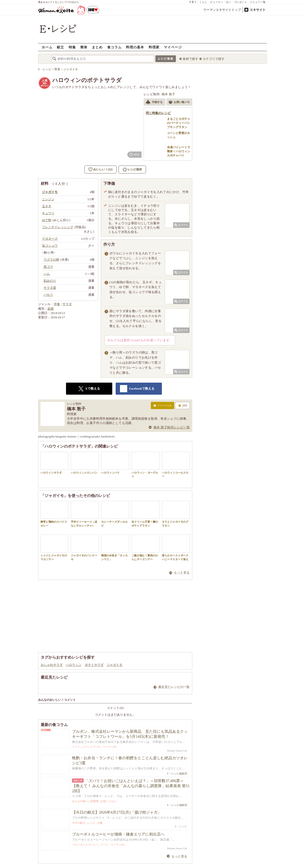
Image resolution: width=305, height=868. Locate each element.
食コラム (114, 47)
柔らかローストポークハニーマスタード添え (176, 547)
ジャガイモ (115, 665)
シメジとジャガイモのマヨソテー (54, 547)
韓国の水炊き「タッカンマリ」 (115, 547)
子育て (193, 2)
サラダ (67, 304)
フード (76, 747)
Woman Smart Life (177, 751)
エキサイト (258, 10)
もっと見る (182, 573)
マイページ (173, 47)
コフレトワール (91, 747)
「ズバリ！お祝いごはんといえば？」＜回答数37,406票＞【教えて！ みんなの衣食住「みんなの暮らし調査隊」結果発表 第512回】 (131, 786)
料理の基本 (135, 47)
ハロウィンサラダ (54, 463)
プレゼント (241, 2)
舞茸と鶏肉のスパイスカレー (54, 514)
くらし (203, 2)
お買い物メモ (179, 103)
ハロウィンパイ (115, 463)
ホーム (47, 47)
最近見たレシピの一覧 (174, 687)
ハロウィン (74, 665)
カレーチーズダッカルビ (115, 514)
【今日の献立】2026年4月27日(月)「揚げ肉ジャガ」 (117, 812)
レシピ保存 (135, 169)
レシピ (91, 823)
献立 (60, 47)
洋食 (57, 304)
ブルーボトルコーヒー (85, 845)
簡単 (84, 47)
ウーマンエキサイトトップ (222, 10)
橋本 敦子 (169, 94)
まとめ (97, 47)
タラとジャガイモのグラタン (176, 514)
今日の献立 (79, 823)
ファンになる (162, 406)
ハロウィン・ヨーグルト (146, 465)
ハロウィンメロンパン (85, 463)
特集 (72, 47)
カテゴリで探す (214, 59)
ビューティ (217, 2)
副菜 (51, 309)
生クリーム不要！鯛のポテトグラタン (146, 514)
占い (229, 2)
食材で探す (190, 59)
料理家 (154, 47)
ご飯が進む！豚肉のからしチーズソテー (146, 547)
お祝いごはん (108, 801)
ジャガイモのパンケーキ (85, 547)
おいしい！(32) (103, 169)
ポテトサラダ (94, 665)
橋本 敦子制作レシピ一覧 (172, 427)
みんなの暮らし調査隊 (85, 801)
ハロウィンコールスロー (176, 465)
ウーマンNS (110, 747)
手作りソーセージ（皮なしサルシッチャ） (85, 514)
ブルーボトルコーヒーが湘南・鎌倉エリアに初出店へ (118, 834)
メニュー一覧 (258, 2)
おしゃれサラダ (52, 665)
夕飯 (100, 823)
